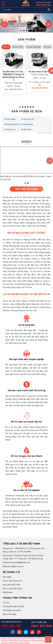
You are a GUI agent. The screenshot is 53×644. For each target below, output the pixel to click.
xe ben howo (26, 640)
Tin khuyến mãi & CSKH (13, 606)
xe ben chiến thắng (15, 640)
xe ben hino (10, 638)
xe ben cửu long (42, 638)
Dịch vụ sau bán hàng (12, 588)
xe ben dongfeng (24, 643)
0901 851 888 (41, 626)
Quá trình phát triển (11, 585)
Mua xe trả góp (9, 614)
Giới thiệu (7, 577)
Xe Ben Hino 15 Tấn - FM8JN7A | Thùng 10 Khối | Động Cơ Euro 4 (14, 76)
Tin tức (6, 603)
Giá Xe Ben (8, 592)
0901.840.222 (43, 5)
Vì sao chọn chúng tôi (12, 581)
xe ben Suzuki (13, 643)
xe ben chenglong (37, 640)
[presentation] (5, 24)
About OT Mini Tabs (45, 133)
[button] (21, 31)
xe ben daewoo (31, 638)
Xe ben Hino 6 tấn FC (39, 71)
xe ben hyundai (20, 638)
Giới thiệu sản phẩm (12, 610)
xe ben (3, 638)
